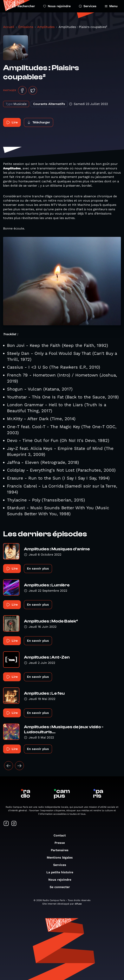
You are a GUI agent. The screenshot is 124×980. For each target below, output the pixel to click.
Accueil (9, 27)
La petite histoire (62, 872)
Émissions (26, 27)
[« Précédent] (9, 766)
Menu (111, 6)
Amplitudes (46, 27)
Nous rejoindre (57, 6)
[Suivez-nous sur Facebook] (6, 824)
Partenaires (62, 850)
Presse (62, 843)
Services (88, 6)
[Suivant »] (19, 766)
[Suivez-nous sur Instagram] (14, 824)
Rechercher (24, 6)
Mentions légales (62, 857)
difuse (78, 904)
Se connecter (62, 887)
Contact (62, 835)
